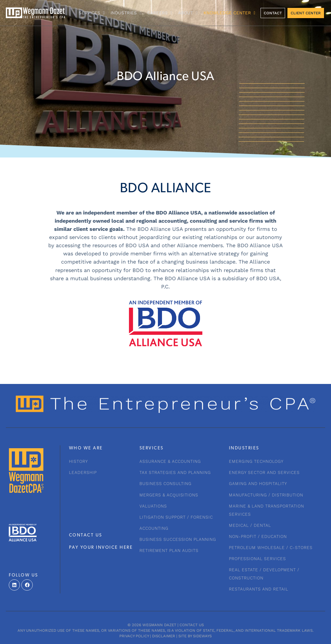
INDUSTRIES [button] (126, 13)
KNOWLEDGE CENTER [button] (229, 13)
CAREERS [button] (160, 13)
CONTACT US (86, 535)
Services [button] (92, 13)
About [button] (188, 13)
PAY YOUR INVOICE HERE (101, 548)
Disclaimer (164, 636)
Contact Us (192, 625)
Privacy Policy (134, 636)
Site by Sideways (195, 636)
